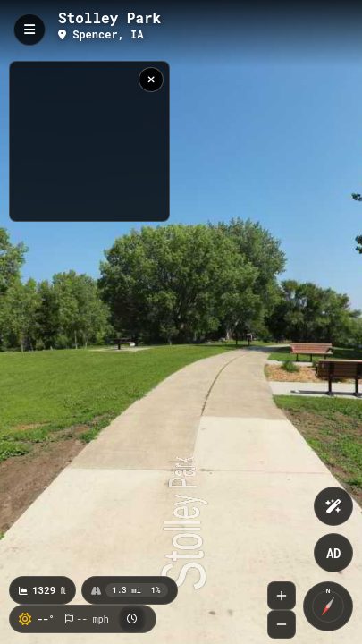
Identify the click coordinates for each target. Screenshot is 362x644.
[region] (89, 141)
